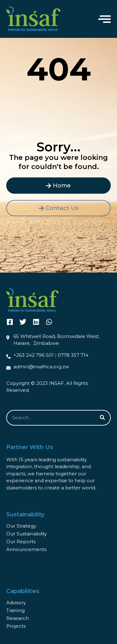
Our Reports (21, 542)
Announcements (26, 549)
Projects (16, 626)
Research (17, 618)
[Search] (102, 418)
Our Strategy (21, 526)
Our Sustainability (27, 534)
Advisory (16, 603)
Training (15, 610)
